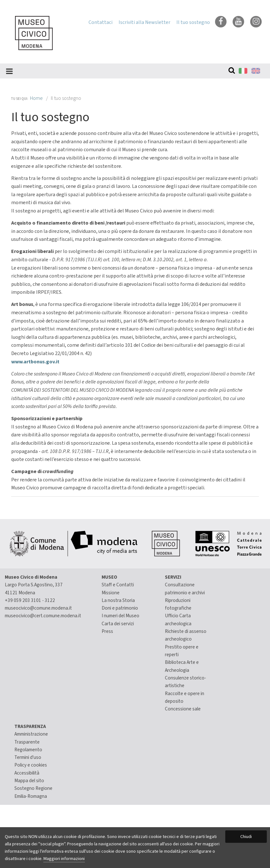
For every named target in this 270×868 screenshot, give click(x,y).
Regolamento (28, 750)
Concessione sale (183, 709)
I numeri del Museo (120, 616)
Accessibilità (27, 773)
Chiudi (246, 837)
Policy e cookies (31, 765)
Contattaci (100, 22)
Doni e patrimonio (120, 608)
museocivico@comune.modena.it (38, 608)
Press (107, 631)
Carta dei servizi (118, 624)
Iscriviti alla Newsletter (144, 22)
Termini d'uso (28, 757)
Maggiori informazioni (64, 859)
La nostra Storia (118, 600)
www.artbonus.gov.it (35, 362)
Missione (111, 593)
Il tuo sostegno (193, 22)
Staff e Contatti (118, 585)
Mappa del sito (29, 781)
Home (36, 98)
